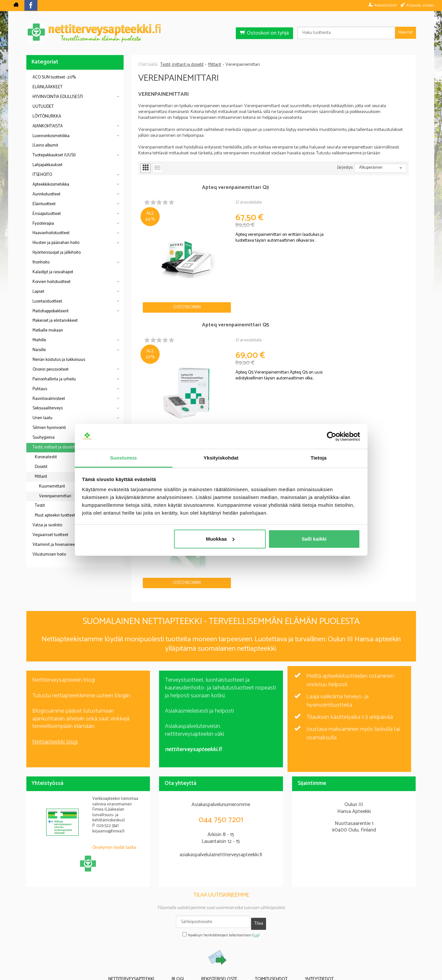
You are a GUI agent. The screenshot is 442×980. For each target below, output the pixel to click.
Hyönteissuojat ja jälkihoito (57, 253)
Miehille (39, 340)
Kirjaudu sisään (420, 5)
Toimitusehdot (263, 939)
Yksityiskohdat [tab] (221, 458)
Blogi (186, 939)
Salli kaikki (314, 539)
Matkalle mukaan (48, 330)
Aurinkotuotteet (47, 194)
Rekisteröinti (386, 5)
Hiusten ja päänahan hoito (56, 243)
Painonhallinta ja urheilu (54, 379)
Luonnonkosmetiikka (51, 136)
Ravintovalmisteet (49, 399)
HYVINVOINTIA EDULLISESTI (58, 97)
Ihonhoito (41, 262)
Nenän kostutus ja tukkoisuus (59, 360)
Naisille (39, 350)
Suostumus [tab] (123, 458)
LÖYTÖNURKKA (47, 116)
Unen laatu (42, 418)
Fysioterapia (43, 224)
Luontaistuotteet (47, 301)
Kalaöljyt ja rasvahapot (53, 272)
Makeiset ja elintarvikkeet (55, 321)
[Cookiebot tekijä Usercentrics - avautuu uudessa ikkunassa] (332, 436)
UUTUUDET (43, 107)
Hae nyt (406, 32)
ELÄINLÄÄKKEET (47, 87)
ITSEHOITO (42, 175)
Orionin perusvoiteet (51, 369)
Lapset (38, 292)
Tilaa (259, 887)
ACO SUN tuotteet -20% (54, 77)
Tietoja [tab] (319, 458)
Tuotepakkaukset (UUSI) (54, 155)
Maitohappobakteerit (51, 311)
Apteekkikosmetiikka (51, 185)
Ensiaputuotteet (47, 214)
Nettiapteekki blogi (55, 707)
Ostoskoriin (161, 256)
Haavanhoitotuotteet (51, 233)
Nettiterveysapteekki (148, 939)
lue (256, 897)
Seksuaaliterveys (48, 408)
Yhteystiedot (302, 939)
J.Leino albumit (45, 145)
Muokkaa (220, 539)
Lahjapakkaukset (47, 165)
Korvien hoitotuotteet (52, 282)
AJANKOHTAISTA (48, 126)
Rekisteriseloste (219, 939)
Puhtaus (40, 389)
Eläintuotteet (44, 204)
